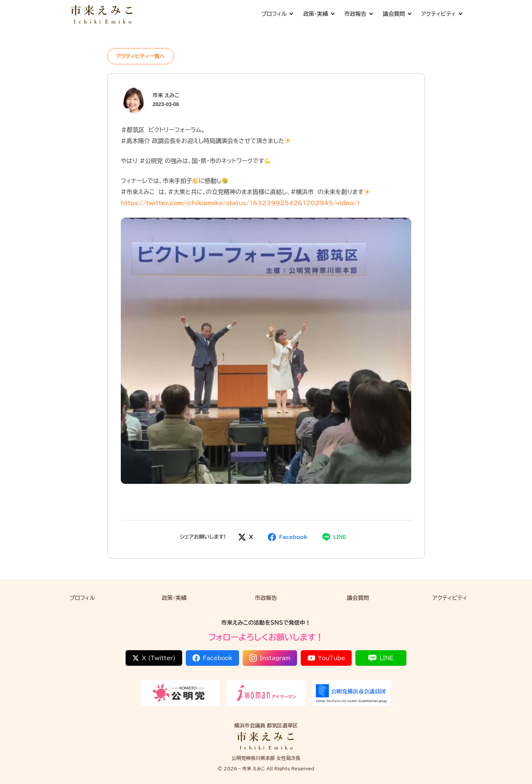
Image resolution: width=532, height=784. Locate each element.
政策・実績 (318, 14)
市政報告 (358, 14)
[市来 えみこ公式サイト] (102, 14)
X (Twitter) (154, 658)
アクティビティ (441, 14)
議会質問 (397, 14)
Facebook (212, 658)
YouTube (327, 658)
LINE (381, 658)
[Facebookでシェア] (287, 537)
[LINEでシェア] (334, 537)
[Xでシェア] (245, 537)
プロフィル (277, 14)
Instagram (270, 658)
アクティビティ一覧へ (141, 56)
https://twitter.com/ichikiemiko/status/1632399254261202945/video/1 (241, 203)
